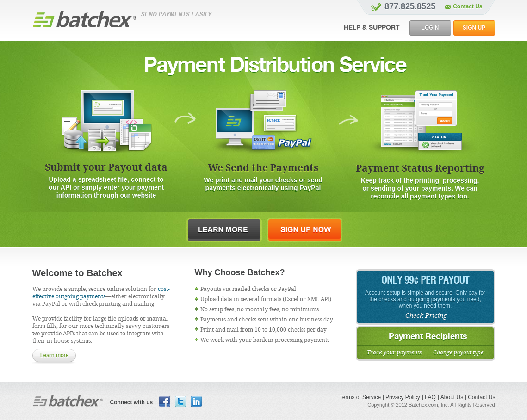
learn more (224, 230)
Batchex (68, 401)
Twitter (180, 401)
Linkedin (196, 401)
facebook (165, 401)
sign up (474, 28)
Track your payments (394, 352)
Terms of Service (360, 397)
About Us (452, 397)
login (430, 28)
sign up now (304, 230)
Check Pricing (426, 316)
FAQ (430, 397)
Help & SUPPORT (372, 28)
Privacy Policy (403, 397)
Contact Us (481, 397)
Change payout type (458, 352)
